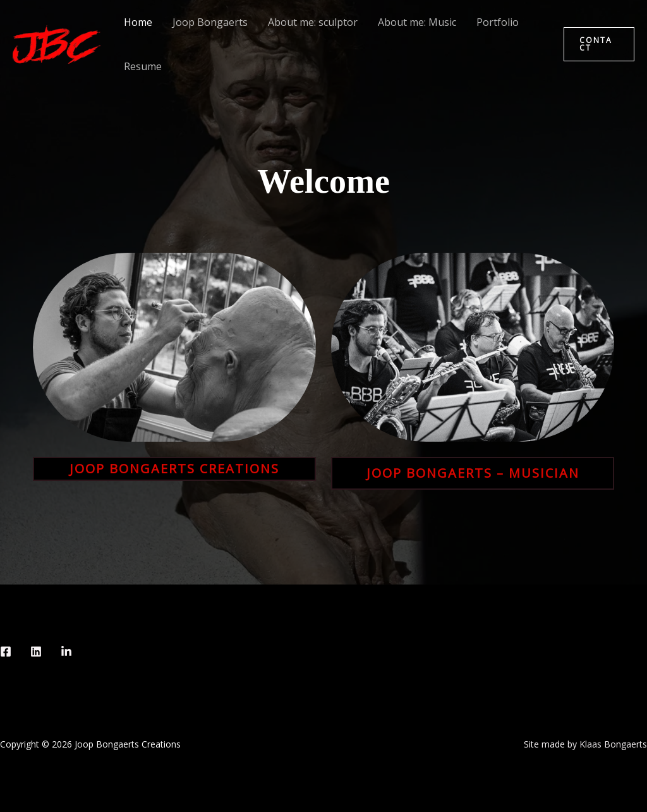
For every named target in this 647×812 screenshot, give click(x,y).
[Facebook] (6, 651)
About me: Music (417, 22)
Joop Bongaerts (210, 22)
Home (138, 22)
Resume (143, 66)
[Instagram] (36, 651)
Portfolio (498, 22)
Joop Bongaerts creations (174, 469)
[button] (599, 44)
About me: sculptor (313, 22)
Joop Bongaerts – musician (473, 473)
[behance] (66, 651)
